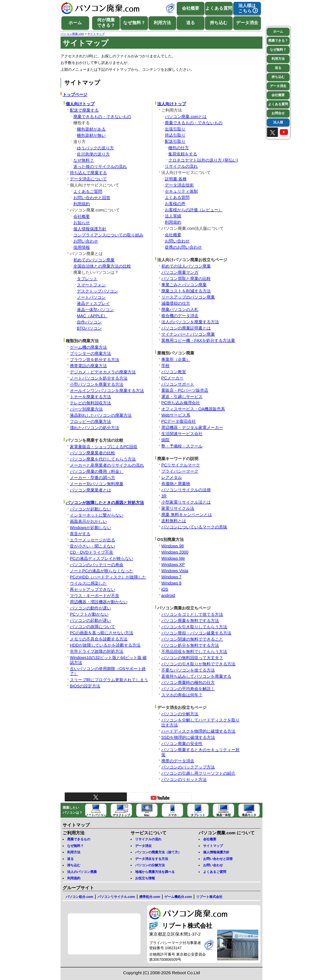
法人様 (278, 122)
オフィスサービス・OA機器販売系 (193, 409)
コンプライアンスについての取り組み (108, 235)
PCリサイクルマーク (181, 465)
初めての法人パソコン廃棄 (186, 266)
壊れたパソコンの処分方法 (95, 428)
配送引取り (175, 141)
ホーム (75, 23)
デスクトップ (121, 811)
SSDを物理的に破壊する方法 (188, 737)
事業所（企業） (176, 359)
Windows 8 (171, 583)
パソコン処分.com (79, 897)
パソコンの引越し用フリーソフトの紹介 (198, 773)
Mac (147, 811)
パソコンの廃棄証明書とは (186, 328)
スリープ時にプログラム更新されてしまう (109, 680)
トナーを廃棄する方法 (90, 397)
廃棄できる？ (278, 41)
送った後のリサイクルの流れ (100, 166)
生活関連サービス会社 (182, 434)
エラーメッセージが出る (92, 540)
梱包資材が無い (91, 135)
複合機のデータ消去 (180, 316)
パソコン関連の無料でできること (192, 639)
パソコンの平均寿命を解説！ (188, 689)
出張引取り (175, 129)
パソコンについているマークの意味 (194, 527)
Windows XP (173, 564)
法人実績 (173, 216)
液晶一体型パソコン (95, 310)
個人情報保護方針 (90, 229)
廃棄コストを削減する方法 (186, 291)
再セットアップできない (92, 589)
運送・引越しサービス (182, 397)
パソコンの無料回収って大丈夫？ (192, 658)
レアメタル (172, 477)
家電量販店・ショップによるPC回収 (104, 447)
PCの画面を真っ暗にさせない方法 (102, 633)
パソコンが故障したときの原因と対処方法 (105, 503)
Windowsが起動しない (91, 528)
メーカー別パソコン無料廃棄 (97, 484)
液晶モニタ (249, 810)
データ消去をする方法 (152, 859)
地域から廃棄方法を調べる (155, 872)
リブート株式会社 (209, 897)
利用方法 (162, 23)
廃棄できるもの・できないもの (102, 117)
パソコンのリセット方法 (184, 779)
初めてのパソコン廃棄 (94, 260)
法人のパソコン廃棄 (82, 872)
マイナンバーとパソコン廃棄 (188, 334)
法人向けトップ (172, 104)
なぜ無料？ (134, 23)
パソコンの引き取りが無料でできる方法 (198, 664)
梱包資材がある (91, 129)
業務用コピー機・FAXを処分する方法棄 (198, 340)
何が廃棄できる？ (106, 23)
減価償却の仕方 (176, 303)
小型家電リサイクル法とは (186, 502)
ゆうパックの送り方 (95, 148)
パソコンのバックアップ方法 (188, 767)
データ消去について (88, 179)
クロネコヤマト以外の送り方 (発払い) (203, 160)
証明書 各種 (176, 179)
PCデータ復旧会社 (179, 421)
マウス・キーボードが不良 (95, 596)
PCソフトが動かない (89, 614)
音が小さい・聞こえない (92, 546)
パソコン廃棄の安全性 (182, 744)
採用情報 (82, 247)
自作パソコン (89, 322)
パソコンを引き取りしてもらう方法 (194, 627)
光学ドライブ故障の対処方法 (97, 651)
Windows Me (173, 558)
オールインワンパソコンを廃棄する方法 (107, 391)
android (168, 595)
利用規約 (82, 204)
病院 (165, 440)
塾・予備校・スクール (182, 446)
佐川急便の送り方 (93, 154)
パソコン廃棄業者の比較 (92, 453)
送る (191, 23)
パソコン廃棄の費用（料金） (97, 471)
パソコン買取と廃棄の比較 (186, 279)
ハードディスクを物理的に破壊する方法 (198, 731)
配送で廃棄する (84, 110)
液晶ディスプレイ (93, 303)
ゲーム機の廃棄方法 (88, 347)
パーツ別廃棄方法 (86, 409)
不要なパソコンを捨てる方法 (188, 670)
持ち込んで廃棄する (88, 173)
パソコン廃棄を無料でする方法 (190, 621)
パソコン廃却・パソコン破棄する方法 (196, 633)
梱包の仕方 (179, 148)
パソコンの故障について (92, 627)
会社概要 (191, 8)
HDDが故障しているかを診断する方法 (105, 645)
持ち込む (219, 23)
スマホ (172, 810)
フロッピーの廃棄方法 (90, 422)
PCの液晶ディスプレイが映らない (102, 558)
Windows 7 (171, 577)
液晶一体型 (224, 810)
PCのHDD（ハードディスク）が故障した (108, 577)
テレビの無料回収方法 (90, 403)
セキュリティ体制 (181, 191)
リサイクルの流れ (181, 166)
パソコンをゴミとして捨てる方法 (192, 614)
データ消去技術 (179, 185)
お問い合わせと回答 (92, 198)
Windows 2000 (175, 552)
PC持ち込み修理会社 (181, 403)
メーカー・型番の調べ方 (92, 478)
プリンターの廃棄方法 (90, 353)
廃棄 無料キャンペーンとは (187, 515)
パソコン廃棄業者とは (90, 490)
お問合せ (278, 113)
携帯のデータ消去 (178, 761)
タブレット (87, 279)
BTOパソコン (89, 328)
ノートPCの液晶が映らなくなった (102, 571)
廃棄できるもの (79, 839)
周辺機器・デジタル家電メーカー (192, 427)
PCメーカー (172, 378)
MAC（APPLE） (92, 316)
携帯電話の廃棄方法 (88, 366)
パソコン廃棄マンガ (180, 272)
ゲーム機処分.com (178, 897)
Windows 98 (173, 546)
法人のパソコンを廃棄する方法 (190, 322)
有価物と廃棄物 (176, 484)
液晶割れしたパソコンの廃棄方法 (101, 415)
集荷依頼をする (183, 154)
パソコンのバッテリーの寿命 (97, 565)
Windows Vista (175, 571)
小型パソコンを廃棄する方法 (97, 384)
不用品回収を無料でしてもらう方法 (194, 652)
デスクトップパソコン (97, 291)
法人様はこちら (247, 8)
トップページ (75, 94)
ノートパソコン (91, 297)
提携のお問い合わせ (183, 247)
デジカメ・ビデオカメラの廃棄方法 (103, 372)
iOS (165, 589)
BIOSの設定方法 (85, 686)
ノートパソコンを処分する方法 (99, 378)
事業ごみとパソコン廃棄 (184, 285)
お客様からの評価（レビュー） (194, 210)
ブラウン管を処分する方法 (95, 360)
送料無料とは (174, 521)
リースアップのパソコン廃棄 (188, 297)
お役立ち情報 (145, 878)
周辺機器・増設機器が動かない (99, 602)
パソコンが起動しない (90, 509)
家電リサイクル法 (178, 508)
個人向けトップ (80, 104)
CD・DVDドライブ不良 (92, 552)
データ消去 (247, 23)
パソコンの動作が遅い (90, 608)
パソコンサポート (178, 384)
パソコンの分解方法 (180, 714)
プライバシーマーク (180, 471)
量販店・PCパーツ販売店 (185, 390)
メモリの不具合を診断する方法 (99, 639)
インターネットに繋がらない (97, 515)
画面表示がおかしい (88, 521)
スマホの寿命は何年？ (182, 695)
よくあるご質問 (88, 191)
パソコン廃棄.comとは (186, 117)
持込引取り (175, 135)
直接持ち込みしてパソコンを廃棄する (196, 676)
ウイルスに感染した (88, 583)
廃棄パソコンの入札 (180, 309)
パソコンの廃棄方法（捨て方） (158, 852)
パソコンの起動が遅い (90, 620)
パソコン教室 (174, 372)
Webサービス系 (176, 415)
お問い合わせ (86, 241)
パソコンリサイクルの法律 (186, 490)
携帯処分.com (150, 897)
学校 (165, 366)
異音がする (80, 534)
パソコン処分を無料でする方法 (190, 645)
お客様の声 (175, 204)
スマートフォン (91, 285)
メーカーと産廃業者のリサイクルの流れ (107, 465)
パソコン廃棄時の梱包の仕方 (188, 682)
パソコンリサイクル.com (116, 897)
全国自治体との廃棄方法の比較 (102, 266)
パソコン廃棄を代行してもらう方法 (103, 459)
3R (164, 496)
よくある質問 (219, 8)
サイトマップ (213, 846)
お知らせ (82, 223)
